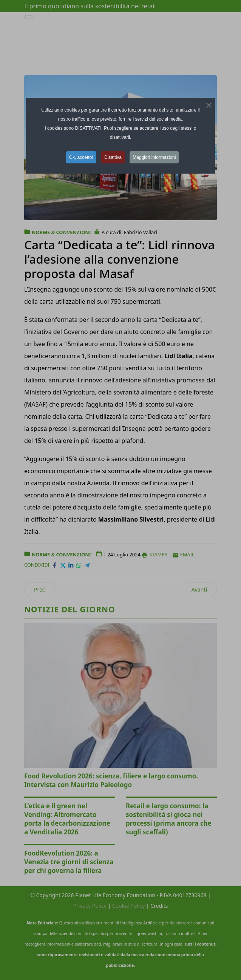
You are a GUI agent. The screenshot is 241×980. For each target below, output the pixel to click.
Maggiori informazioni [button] (154, 157)
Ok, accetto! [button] (81, 157)
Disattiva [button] (113, 157)
